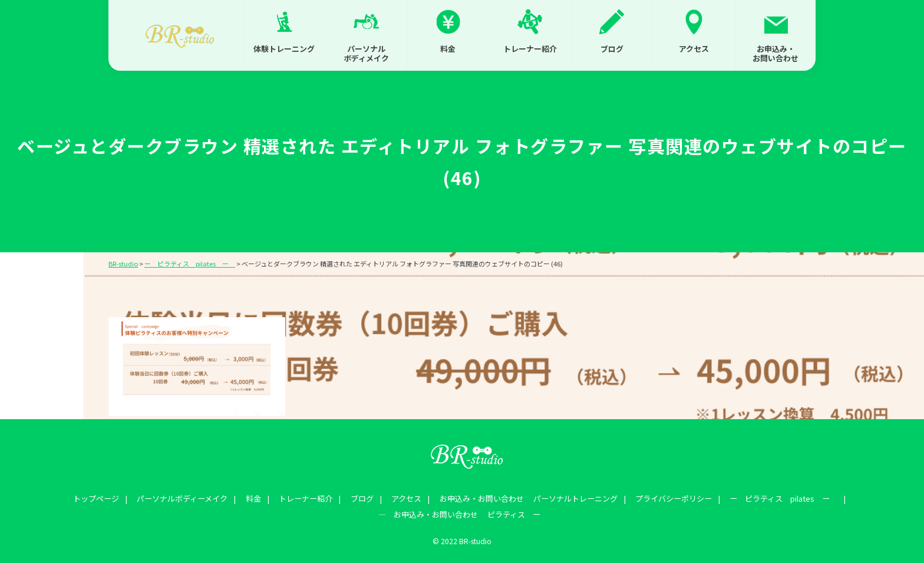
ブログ (612, 49)
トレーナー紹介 (530, 49)
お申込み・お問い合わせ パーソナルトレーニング (520, 497)
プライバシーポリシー (662, 497)
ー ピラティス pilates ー (768, 497)
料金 (448, 49)
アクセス (694, 49)
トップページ (111, 497)
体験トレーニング (284, 49)
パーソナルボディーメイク (193, 497)
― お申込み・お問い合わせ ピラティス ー (459, 511)
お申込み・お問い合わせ (775, 53)
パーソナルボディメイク (366, 53)
